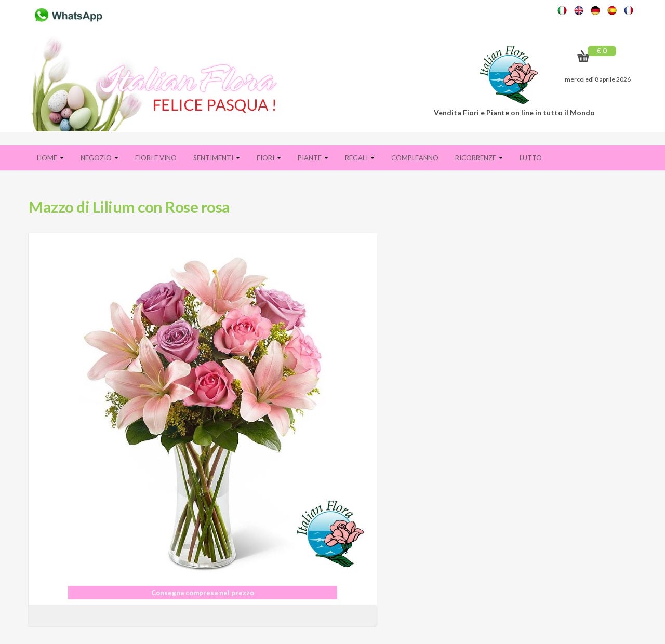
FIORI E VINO (156, 158)
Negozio (99, 158)
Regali (360, 158)
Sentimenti (217, 158)
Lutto (531, 158)
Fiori (269, 158)
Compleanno (415, 158)
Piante (313, 158)
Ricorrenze (479, 158)
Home (50, 158)
